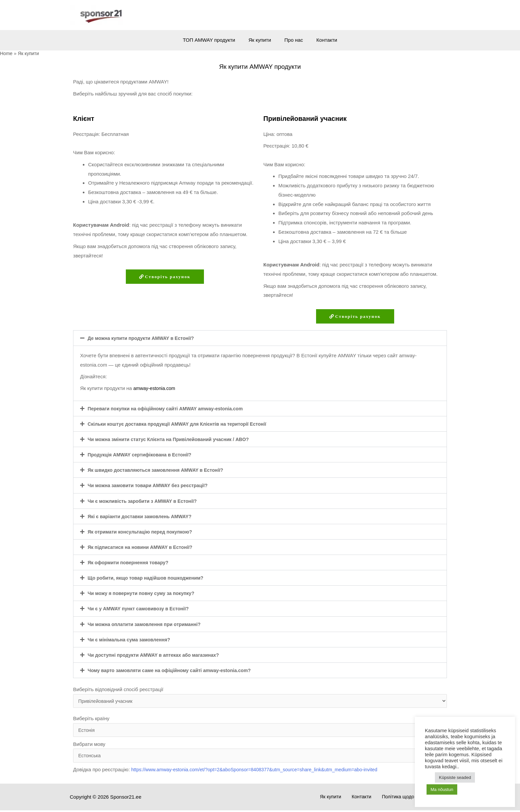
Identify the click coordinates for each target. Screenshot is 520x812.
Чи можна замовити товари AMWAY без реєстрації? (152, 486)
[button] (260, 338)
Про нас (292, 40)
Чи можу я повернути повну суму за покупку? (145, 593)
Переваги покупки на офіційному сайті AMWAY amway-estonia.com (170, 409)
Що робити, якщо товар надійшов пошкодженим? (149, 578)
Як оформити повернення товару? (131, 562)
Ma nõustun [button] (442, 789)
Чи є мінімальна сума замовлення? (132, 639)
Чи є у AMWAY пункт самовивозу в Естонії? (142, 608)
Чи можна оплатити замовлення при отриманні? (148, 624)
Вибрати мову (260, 753)
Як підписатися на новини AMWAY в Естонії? (144, 547)
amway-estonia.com (155, 388)
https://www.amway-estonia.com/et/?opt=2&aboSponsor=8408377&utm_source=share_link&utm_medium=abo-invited (262, 771)
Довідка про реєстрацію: (233, 771)
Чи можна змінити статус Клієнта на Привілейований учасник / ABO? (173, 440)
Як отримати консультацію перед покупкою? (143, 532)
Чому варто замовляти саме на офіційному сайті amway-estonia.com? (174, 670)
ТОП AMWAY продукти (214, 40)
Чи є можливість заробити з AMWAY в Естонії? (146, 501)
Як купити (262, 40)
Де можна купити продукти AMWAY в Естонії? (144, 338)
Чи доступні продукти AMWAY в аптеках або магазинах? (158, 655)
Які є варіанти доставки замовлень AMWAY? (143, 516)
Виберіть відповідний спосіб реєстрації (260, 697)
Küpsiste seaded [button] (455, 777)
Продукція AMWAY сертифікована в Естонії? (143, 455)
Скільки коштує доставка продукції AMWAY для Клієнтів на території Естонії (183, 424)
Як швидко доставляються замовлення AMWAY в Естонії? (160, 470)
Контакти (322, 40)
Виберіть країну (260, 727)
